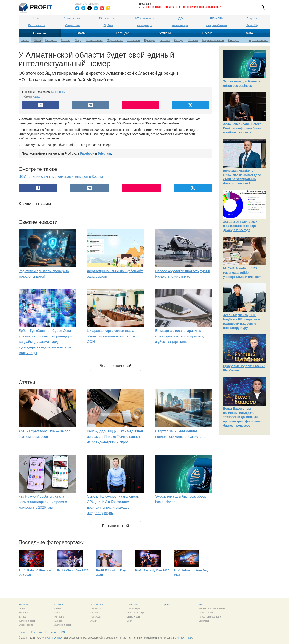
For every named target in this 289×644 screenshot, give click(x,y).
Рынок (58, 613)
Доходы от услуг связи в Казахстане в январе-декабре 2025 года (240, 226)
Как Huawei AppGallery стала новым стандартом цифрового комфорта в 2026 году (43, 502)
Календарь (124, 33)
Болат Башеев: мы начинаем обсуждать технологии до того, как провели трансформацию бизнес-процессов (242, 417)
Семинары (96, 613)
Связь (37, 40)
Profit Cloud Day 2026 (73, 570)
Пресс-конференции (210, 617)
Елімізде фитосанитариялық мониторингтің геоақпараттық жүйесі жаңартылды (179, 336)
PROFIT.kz (185, 638)
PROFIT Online (52, 638)
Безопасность (37, 25)
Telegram (104, 153)
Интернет (51, 40)
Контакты (51, 632)
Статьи (82, 33)
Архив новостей (259, 40)
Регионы (165, 40)
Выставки (96, 608)
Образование (115, 40)
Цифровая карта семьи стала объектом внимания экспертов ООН (111, 336)
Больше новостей (115, 366)
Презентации (206, 613)
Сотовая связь (72, 19)
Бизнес (25, 40)
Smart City (252, 25)
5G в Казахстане (109, 19)
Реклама (36, 632)
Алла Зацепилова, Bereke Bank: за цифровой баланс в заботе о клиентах (243, 128)
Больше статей (115, 526)
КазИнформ (58, 92)
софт (32, 621)
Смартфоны (72, 25)
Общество (134, 40)
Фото (249, 33)
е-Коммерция (180, 25)
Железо (66, 40)
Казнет (37, 19)
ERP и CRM (216, 19)
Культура (150, 40)
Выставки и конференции (212, 608)
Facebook (87, 153)
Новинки (193, 40)
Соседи (179, 40)
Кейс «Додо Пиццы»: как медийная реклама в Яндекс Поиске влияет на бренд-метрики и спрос (115, 437)
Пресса (207, 33)
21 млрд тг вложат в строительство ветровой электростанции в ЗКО (180, 7)
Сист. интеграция (136, 613)
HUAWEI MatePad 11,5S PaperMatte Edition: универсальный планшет (242, 273)
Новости (40, 33)
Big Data (109, 25)
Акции (94, 621)
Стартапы (252, 19)
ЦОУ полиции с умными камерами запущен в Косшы (61, 177)
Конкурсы (96, 617)
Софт (78, 40)
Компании (165, 33)
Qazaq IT (234, 40)
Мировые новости (213, 40)
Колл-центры (144, 25)
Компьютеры (133, 608)
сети (138, 617)
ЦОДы (180, 19)
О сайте (23, 632)
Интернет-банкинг (216, 25)
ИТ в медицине (144, 19)
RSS (62, 632)
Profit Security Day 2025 (152, 570)
